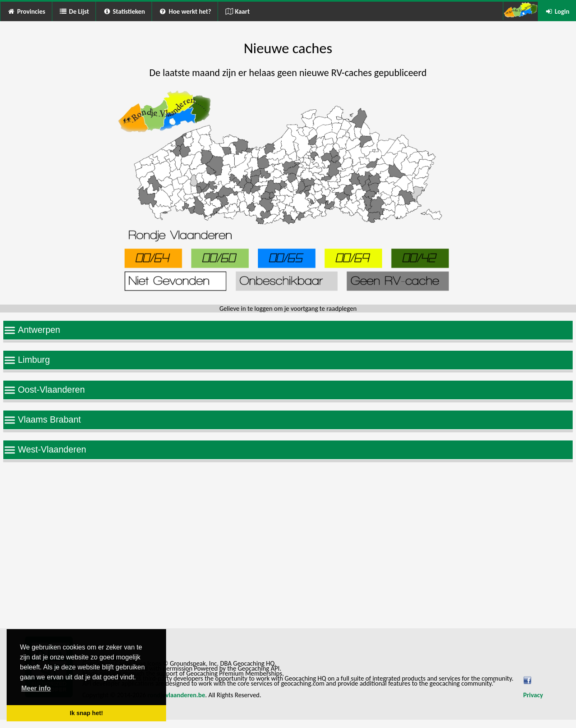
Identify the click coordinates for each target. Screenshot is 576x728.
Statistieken (124, 11)
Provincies (26, 11)
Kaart (237, 11)
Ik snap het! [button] (86, 713)
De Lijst (74, 11)
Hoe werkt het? (185, 11)
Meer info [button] (36, 688)
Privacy (533, 695)
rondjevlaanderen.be (176, 695)
